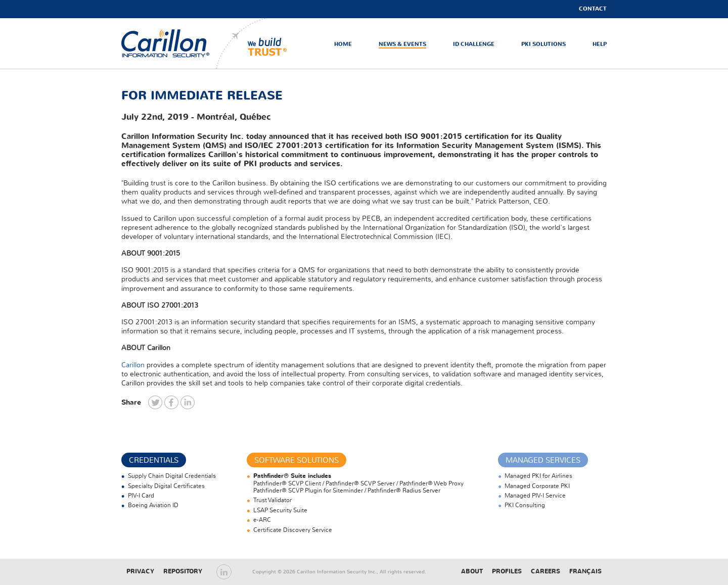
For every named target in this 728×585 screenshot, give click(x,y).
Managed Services (543, 460)
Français (585, 571)
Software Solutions (297, 460)
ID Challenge (474, 44)
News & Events (402, 44)
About (472, 571)
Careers (545, 571)
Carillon (133, 365)
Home (343, 44)
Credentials (154, 460)
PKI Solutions (543, 44)
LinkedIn (224, 572)
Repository (183, 571)
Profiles (507, 571)
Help (600, 44)
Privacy (140, 571)
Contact (593, 9)
